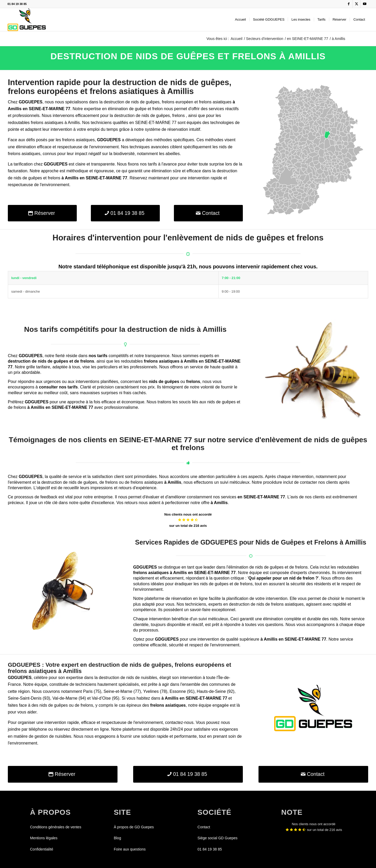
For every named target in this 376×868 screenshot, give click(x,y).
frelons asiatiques (215, 102)
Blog (118, 838)
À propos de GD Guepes (134, 827)
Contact (204, 827)
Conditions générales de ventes (56, 827)
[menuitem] (240, 20)
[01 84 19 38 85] (125, 213)
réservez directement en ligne (81, 729)
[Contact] (208, 213)
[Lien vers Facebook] (349, 4)
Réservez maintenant (149, 178)
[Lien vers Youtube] (365, 4)
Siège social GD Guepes (217, 838)
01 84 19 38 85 (17, 4)
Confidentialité (42, 849)
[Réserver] (42, 213)
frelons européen (178, 102)
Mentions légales (44, 838)
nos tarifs (98, 356)
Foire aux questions (130, 849)
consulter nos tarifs (58, 387)
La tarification (20, 164)
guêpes (153, 102)
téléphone (38, 729)
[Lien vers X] (357, 4)
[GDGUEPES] (27, 20)
